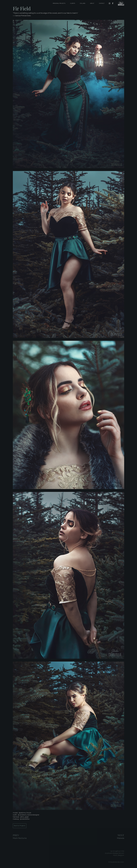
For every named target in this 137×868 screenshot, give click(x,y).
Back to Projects (20, 826)
